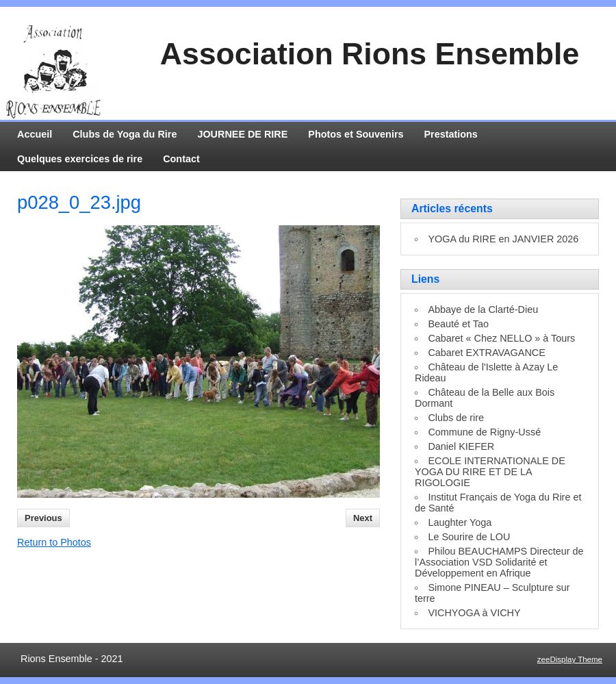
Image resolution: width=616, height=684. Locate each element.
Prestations (451, 134)
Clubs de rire (456, 418)
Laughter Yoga (460, 522)
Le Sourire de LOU (469, 537)
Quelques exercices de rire (80, 159)
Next (363, 518)
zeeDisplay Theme (570, 659)
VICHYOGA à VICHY (474, 613)
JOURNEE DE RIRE (242, 134)
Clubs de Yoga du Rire (125, 134)
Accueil (35, 134)
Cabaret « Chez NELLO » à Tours (501, 338)
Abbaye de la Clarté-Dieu (483, 309)
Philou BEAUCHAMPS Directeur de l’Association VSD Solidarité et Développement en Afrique (499, 562)
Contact (181, 159)
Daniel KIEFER (461, 446)
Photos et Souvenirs (356, 134)
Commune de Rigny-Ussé (484, 432)
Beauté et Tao (458, 324)
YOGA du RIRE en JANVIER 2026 (503, 239)
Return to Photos (54, 542)
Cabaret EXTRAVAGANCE (486, 353)
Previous (43, 518)
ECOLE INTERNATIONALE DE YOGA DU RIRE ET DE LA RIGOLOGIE (490, 472)
